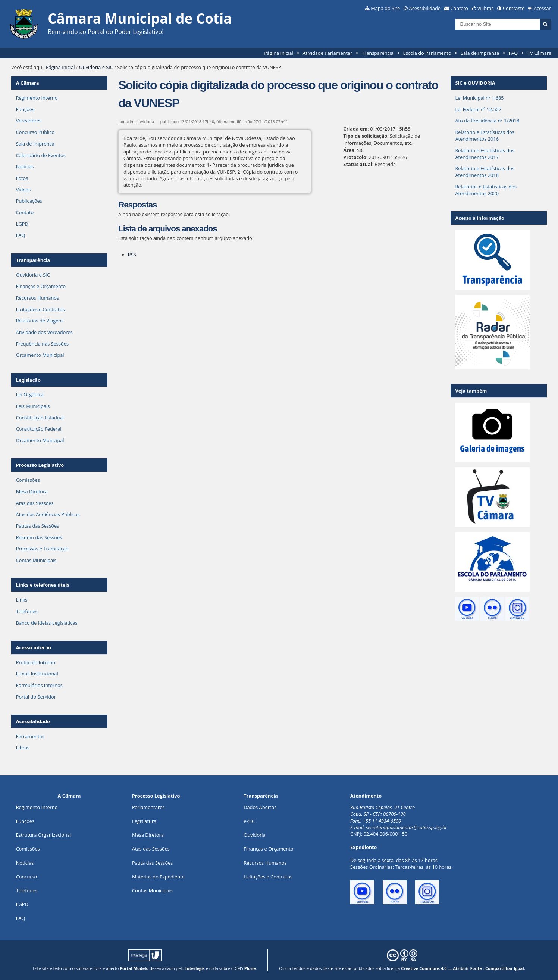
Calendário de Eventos (41, 155)
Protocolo (355, 157)
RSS (132, 255)
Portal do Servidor (36, 697)
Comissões (28, 480)
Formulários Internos (39, 685)
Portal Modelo (134, 968)
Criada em (355, 129)
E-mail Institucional (37, 674)
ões (25, 821)
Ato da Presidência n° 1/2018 (487, 121)
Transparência (378, 53)
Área (349, 150)
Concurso (27, 877)
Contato (460, 8)
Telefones (27, 611)
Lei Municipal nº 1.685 (479, 98)
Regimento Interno (37, 98)
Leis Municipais (33, 406)
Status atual (358, 164)
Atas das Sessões (35, 503)
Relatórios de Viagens (40, 321)
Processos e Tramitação (42, 549)
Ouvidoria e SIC (96, 67)
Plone (250, 968)
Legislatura (144, 821)
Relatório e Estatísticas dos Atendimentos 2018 (485, 172)
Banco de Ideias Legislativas (47, 623)
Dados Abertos (260, 807)
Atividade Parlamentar (327, 53)
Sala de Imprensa (480, 53)
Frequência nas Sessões (42, 344)
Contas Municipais (36, 560)
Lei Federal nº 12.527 (478, 109)
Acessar (542, 8)
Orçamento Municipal (40, 355)
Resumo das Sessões (39, 537)
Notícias (25, 166)
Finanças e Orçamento (41, 286)
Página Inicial (279, 53)
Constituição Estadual (40, 418)
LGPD (22, 224)
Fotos (22, 178)
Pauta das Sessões (152, 863)
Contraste (514, 8)
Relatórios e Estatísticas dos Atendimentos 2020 (486, 190)
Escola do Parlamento (427, 53)
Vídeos (23, 190)
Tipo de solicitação (365, 136)
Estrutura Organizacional (44, 835)
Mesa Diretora (32, 491)
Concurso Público (35, 132)
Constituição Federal (39, 429)
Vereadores (29, 121)
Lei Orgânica (30, 394)
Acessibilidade (425, 8)
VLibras (486, 8)
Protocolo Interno (36, 662)
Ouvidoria (255, 835)
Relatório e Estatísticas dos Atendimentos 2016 (485, 135)
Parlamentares (148, 807)
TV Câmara (539, 53)
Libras (23, 748)
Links (22, 600)
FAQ (513, 53)
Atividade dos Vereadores (44, 332)
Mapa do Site (385, 8)
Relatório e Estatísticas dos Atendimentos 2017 (485, 154)
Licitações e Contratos (40, 309)
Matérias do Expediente (158, 877)
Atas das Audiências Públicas (48, 514)
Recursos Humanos (37, 298)
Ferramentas (30, 736)
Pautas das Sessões (38, 526)
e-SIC (249, 821)
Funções (25, 109)
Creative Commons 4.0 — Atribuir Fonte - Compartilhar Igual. (463, 968)
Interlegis (195, 968)
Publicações (29, 201)
